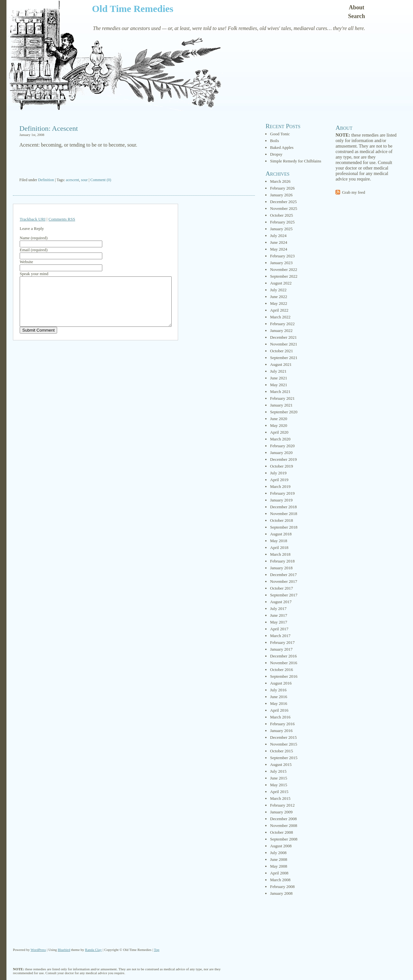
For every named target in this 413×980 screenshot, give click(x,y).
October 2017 (282, 588)
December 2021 (283, 337)
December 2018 (283, 507)
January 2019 (281, 500)
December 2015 (283, 737)
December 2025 (283, 202)
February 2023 (282, 256)
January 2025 (281, 229)
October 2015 (282, 751)
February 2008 (282, 887)
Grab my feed (353, 192)
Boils (274, 141)
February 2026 (282, 188)
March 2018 (280, 554)
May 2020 (279, 425)
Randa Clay (94, 950)
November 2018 (284, 514)
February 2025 (282, 222)
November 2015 (284, 744)
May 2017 (279, 622)
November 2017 (284, 581)
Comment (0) (101, 180)
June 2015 (279, 778)
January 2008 (281, 893)
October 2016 (282, 670)
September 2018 (284, 527)
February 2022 (282, 324)
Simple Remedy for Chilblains (296, 161)
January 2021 (281, 405)
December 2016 (283, 656)
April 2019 (279, 480)
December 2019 (283, 459)
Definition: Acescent (49, 128)
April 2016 (279, 710)
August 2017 (281, 602)
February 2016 (282, 724)
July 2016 (278, 690)
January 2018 (281, 568)
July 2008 (278, 853)
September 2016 (284, 676)
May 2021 (279, 385)
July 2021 (278, 371)
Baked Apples (282, 147)
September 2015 (284, 758)
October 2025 (282, 215)
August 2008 (281, 846)
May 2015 (279, 785)
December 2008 (283, 819)
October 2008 (282, 832)
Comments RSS (62, 219)
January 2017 (281, 649)
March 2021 (280, 392)
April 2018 (279, 547)
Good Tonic (280, 134)
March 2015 (280, 798)
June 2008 (279, 859)
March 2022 (280, 317)
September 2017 (284, 595)
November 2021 (284, 344)
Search (357, 16)
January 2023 (281, 263)
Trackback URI (33, 219)
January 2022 (281, 330)
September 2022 (284, 276)
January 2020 (281, 453)
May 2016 (279, 703)
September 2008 (284, 839)
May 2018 (279, 541)
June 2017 (279, 615)
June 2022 (279, 297)
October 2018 (282, 520)
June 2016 (279, 697)
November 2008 (284, 825)
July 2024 (278, 236)
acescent (72, 180)
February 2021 (282, 398)
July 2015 (278, 771)
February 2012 (282, 805)
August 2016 (281, 683)
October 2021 (282, 351)
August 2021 (281, 364)
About (357, 7)
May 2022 (279, 303)
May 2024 (279, 249)
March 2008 (280, 880)
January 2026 (281, 195)
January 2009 (281, 812)
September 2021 (284, 358)
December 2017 (283, 575)
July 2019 (278, 473)
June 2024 (279, 242)
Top (157, 950)
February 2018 (282, 561)
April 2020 (279, 432)
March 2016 (280, 717)
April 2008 (279, 873)
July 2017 (278, 609)
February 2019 (282, 493)
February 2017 (282, 642)
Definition (46, 180)
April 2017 (279, 629)
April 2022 (279, 310)
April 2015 (279, 792)
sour (84, 180)
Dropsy (276, 154)
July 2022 (278, 290)
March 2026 (280, 181)
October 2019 (282, 466)
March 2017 (280, 636)
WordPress (38, 950)
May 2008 (279, 866)
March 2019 (280, 486)
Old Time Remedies (133, 9)
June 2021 (279, 378)
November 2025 (284, 208)
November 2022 (284, 269)
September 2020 (284, 412)
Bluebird (64, 950)
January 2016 (281, 731)
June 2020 (279, 419)
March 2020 (280, 439)
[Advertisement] (134, 163)
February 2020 (282, 446)
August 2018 (281, 534)
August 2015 (281, 764)
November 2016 (284, 663)
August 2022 (281, 283)
